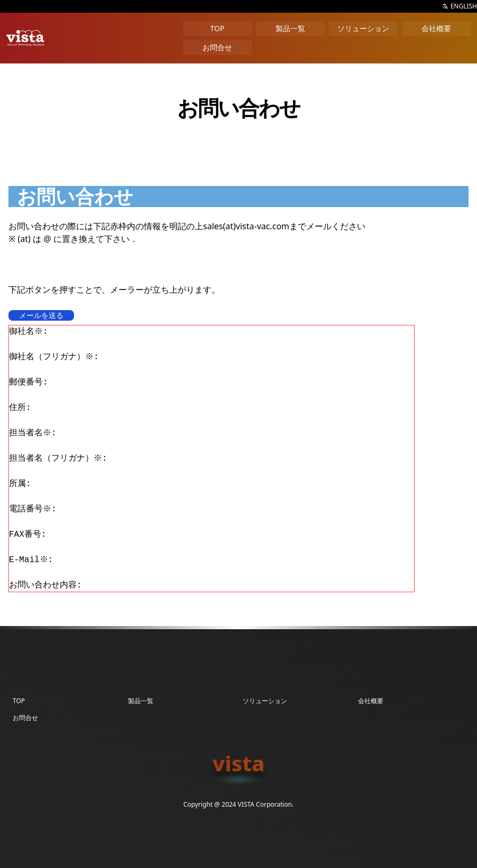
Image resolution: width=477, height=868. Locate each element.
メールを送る (41, 315)
